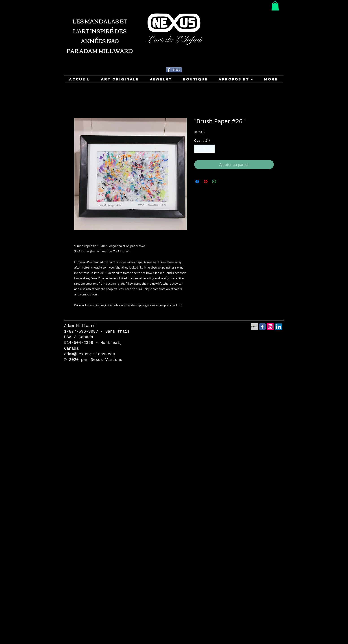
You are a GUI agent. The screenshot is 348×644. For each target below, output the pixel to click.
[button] (275, 6)
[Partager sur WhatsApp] (214, 182)
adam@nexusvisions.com (90, 354)
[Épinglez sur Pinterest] (206, 182)
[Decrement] (198, 149)
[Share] (174, 70)
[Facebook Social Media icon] (262, 327)
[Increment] (211, 149)
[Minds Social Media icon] (254, 327)
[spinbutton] (204, 149)
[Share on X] (223, 182)
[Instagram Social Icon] (270, 327)
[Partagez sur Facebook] (197, 182)
